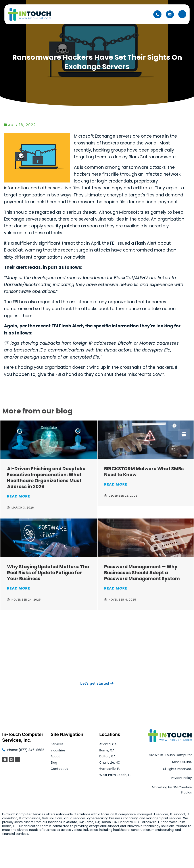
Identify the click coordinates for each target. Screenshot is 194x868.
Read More (19, 496)
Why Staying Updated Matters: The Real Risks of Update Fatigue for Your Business (48, 573)
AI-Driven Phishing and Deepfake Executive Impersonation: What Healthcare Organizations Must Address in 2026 (46, 478)
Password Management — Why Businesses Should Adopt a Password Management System (142, 573)
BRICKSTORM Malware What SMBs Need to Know (144, 472)
